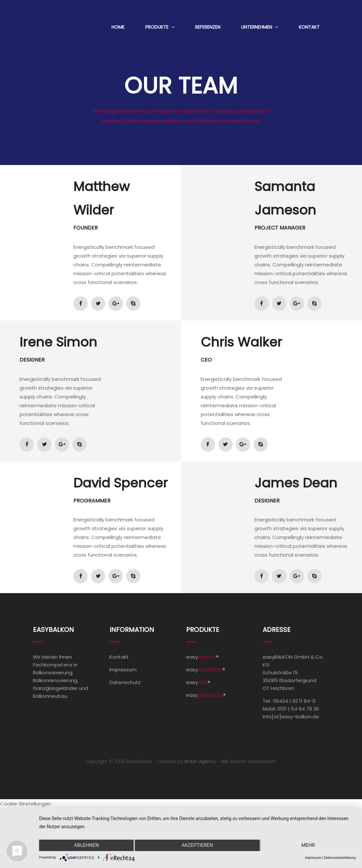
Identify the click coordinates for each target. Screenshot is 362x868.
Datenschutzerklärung (340, 858)
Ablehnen (86, 846)
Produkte (157, 27)
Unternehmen (257, 27)
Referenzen (208, 27)
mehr (309, 846)
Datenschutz (125, 682)
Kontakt (309, 27)
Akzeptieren (197, 846)
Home (118, 27)
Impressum (123, 670)
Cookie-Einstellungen (26, 804)
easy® (202, 657)
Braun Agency (200, 761)
